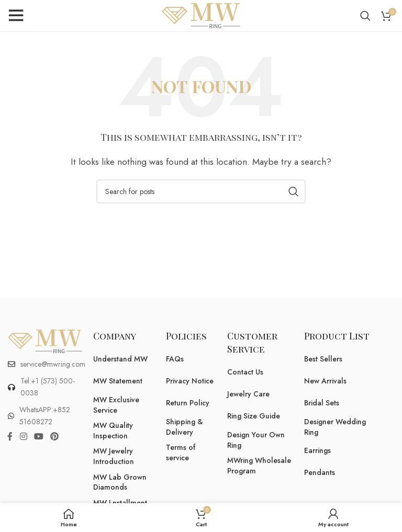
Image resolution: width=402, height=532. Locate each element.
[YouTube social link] (38, 437)
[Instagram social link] (23, 437)
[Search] (365, 16)
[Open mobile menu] (16, 16)
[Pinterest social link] (55, 437)
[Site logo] (201, 15)
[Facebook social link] (10, 437)
